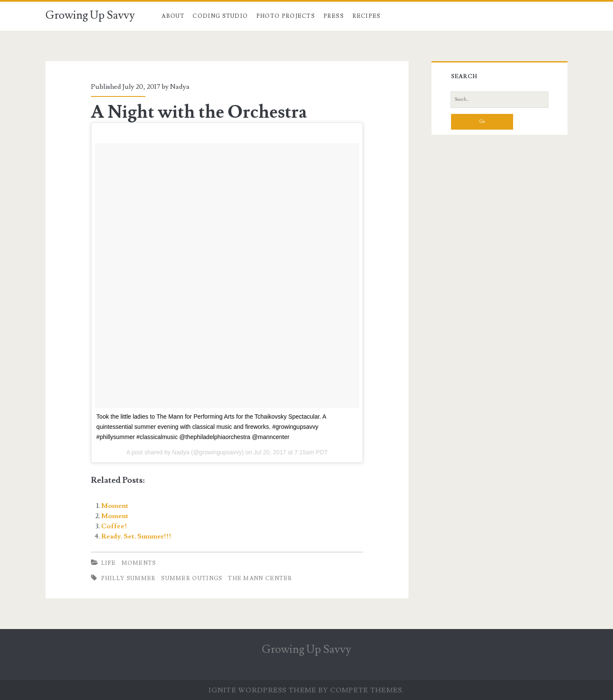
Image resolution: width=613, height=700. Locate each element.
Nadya (180, 87)
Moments (139, 563)
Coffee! (114, 526)
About (173, 16)
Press (334, 16)
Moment (115, 506)
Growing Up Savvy (90, 15)
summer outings (192, 578)
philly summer (129, 578)
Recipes (367, 16)
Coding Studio (220, 16)
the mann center (260, 578)
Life (109, 563)
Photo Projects (286, 16)
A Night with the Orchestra (199, 112)
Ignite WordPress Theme (263, 690)
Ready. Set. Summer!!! (136, 536)
